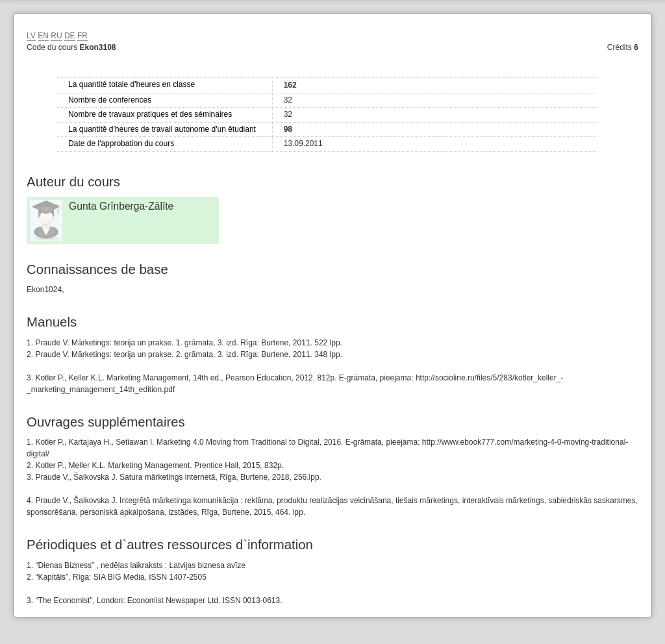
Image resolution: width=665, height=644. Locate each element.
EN (43, 36)
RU (56, 36)
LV (31, 36)
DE (70, 36)
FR (82, 36)
